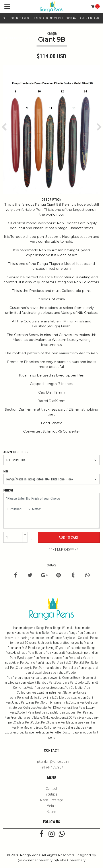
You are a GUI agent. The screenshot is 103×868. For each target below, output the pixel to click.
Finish (8, 490)
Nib (6, 471)
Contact (51, 789)
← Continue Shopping (55, 544)
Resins (52, 812)
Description (51, 200)
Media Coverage (51, 800)
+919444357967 (52, 767)
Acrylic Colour (16, 452)
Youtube (51, 794)
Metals (51, 806)
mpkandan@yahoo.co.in (52, 762)
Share (52, 565)
